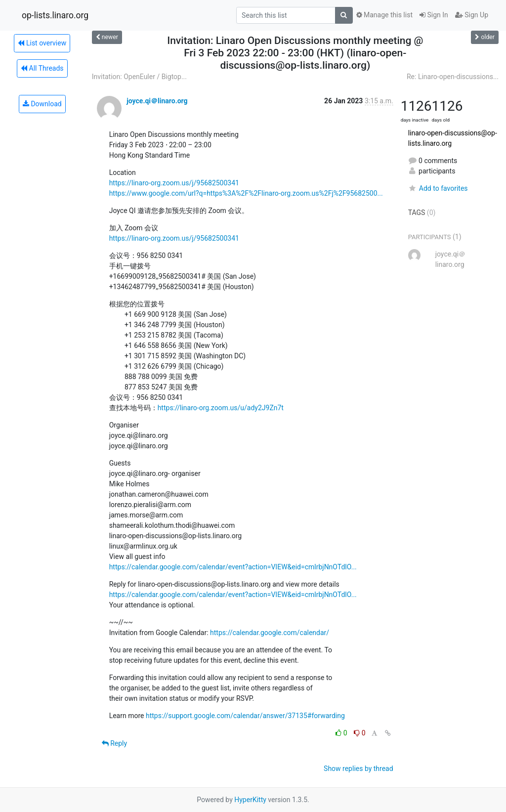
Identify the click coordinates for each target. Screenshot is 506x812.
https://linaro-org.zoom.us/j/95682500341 (174, 183)
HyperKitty (250, 800)
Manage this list (384, 15)
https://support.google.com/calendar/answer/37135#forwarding (245, 716)
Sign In (434, 15)
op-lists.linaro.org (55, 15)
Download (42, 104)
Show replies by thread (358, 769)
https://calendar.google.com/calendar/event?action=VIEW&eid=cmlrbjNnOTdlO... (233, 567)
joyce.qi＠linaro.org (157, 101)
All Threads (42, 68)
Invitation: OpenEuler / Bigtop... (139, 77)
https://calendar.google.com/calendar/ (270, 633)
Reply (114, 743)
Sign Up (472, 15)
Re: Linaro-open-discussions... (453, 77)
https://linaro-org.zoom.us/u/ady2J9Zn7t (221, 408)
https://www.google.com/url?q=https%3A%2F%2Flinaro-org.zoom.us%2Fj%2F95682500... (246, 193)
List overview (42, 43)
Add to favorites (438, 188)
